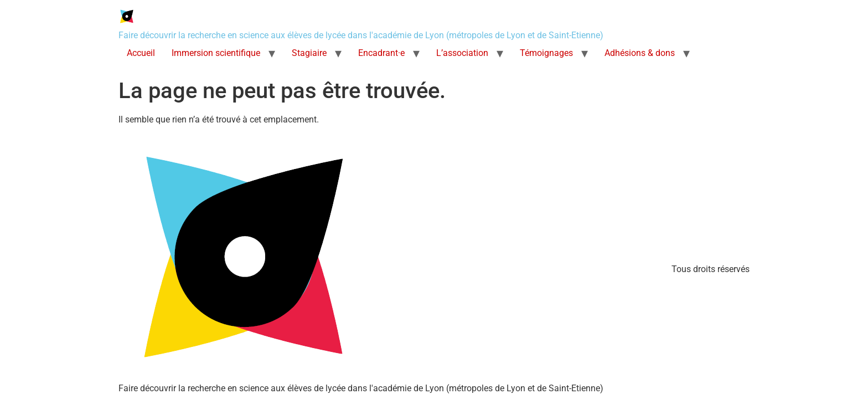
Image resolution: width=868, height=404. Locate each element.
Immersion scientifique (216, 53)
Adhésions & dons (640, 53)
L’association (462, 53)
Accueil (141, 53)
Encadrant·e (381, 53)
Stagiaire (309, 53)
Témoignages (546, 53)
